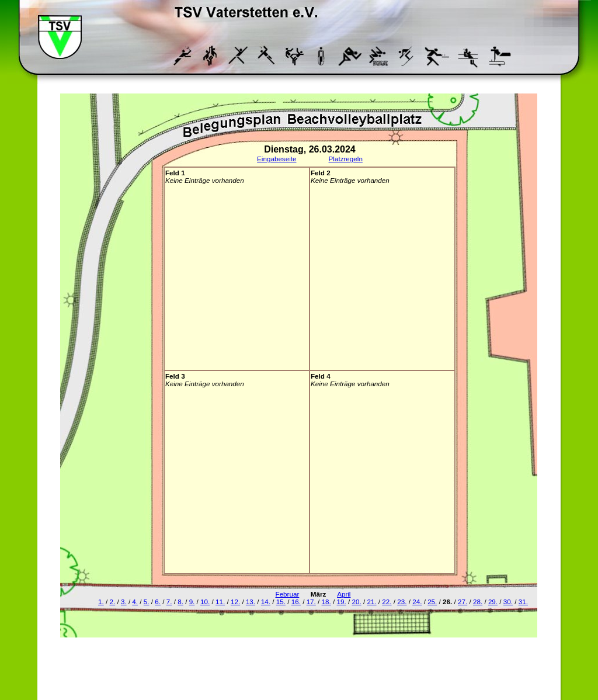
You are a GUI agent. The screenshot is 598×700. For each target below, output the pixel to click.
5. (147, 602)
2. (112, 602)
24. (417, 602)
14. (266, 602)
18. (326, 602)
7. (169, 602)
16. (296, 602)
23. (402, 602)
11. (220, 602)
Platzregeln (346, 159)
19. (342, 602)
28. (478, 602)
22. (387, 602)
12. (235, 602)
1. (101, 602)
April (344, 594)
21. (371, 602)
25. (432, 602)
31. (523, 602)
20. (356, 602)
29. (493, 602)
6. (158, 602)
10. (205, 602)
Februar (288, 594)
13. (251, 602)
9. (192, 602)
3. (124, 602)
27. (463, 602)
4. (135, 602)
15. (281, 602)
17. (311, 602)
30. (508, 602)
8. (180, 602)
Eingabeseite (277, 159)
